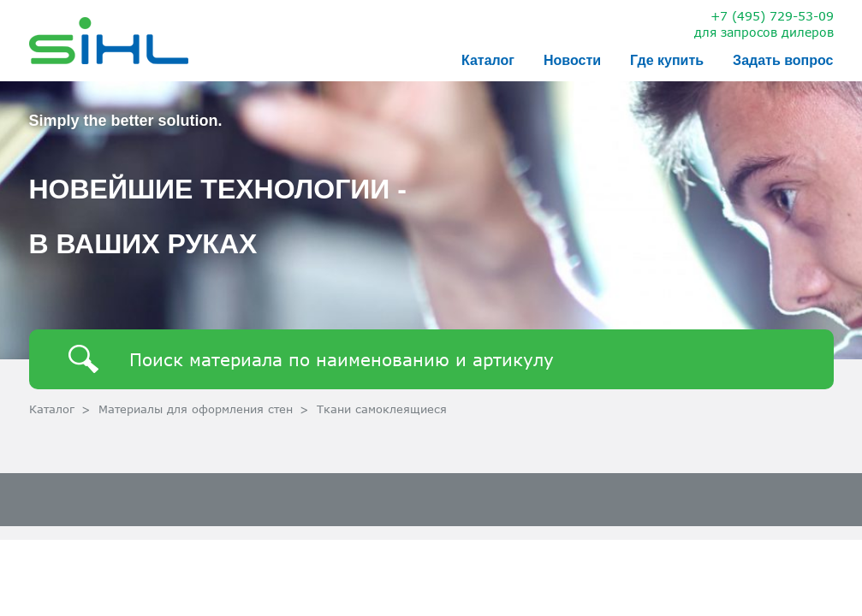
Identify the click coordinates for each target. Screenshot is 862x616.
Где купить (667, 60)
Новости (572, 60)
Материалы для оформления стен (196, 409)
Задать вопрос (783, 60)
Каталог (488, 60)
